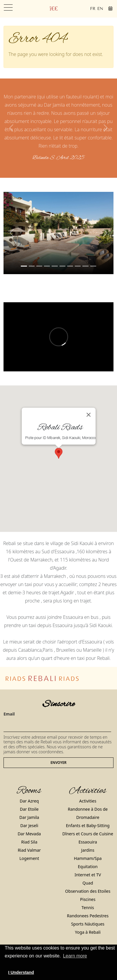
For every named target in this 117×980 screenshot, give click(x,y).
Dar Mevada (29, 834)
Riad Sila (29, 842)
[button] (12, 128)
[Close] (89, 415)
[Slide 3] (47, 266)
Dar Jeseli (29, 826)
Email (9, 714)
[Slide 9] (93, 266)
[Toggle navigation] (8, 8)
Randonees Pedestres (88, 916)
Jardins (88, 850)
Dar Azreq (29, 801)
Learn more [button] (75, 956)
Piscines (88, 899)
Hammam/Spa (88, 858)
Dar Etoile (29, 809)
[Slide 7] (78, 266)
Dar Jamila (29, 817)
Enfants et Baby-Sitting (88, 826)
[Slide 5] (62, 266)
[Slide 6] (70, 266)
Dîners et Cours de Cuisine (88, 834)
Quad (88, 883)
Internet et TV (88, 875)
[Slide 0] (24, 266)
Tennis (88, 908)
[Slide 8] (85, 266)
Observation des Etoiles (88, 891)
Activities (88, 801)
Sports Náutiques (88, 924)
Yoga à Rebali (88, 932)
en (100, 9)
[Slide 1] (32, 266)
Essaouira (88, 842)
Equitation (88, 867)
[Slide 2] (39, 266)
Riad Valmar (29, 850)
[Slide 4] (55, 266)
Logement (29, 858)
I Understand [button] (21, 972)
